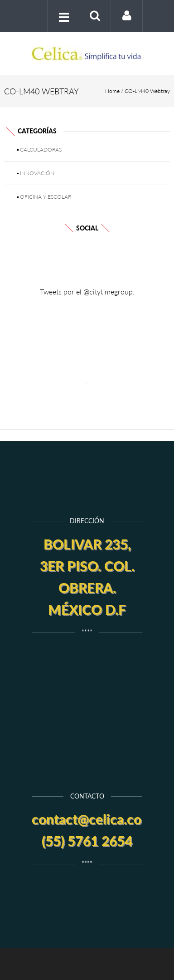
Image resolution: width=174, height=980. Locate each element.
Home (112, 91)
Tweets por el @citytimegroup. (87, 292)
